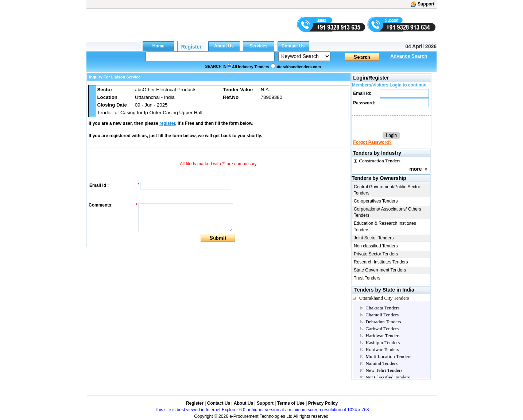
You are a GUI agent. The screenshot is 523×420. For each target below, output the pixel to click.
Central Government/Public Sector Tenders (387, 190)
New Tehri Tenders (384, 370)
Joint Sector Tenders (374, 238)
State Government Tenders (380, 270)
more (415, 169)
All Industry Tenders (251, 67)
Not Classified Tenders (388, 377)
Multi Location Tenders (388, 356)
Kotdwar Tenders (382, 349)
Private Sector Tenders (376, 254)
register (167, 123)
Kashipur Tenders (383, 342)
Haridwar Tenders (383, 336)
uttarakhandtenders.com (298, 67)
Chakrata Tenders (382, 308)
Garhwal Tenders (382, 329)
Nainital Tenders (381, 363)
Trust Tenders (367, 278)
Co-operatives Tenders (376, 201)
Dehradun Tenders (383, 322)
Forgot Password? (372, 142)
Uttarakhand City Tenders (384, 298)
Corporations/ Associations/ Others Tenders (388, 212)
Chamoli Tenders (382, 315)
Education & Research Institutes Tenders (385, 226)
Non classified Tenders (376, 246)
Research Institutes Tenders (381, 262)
